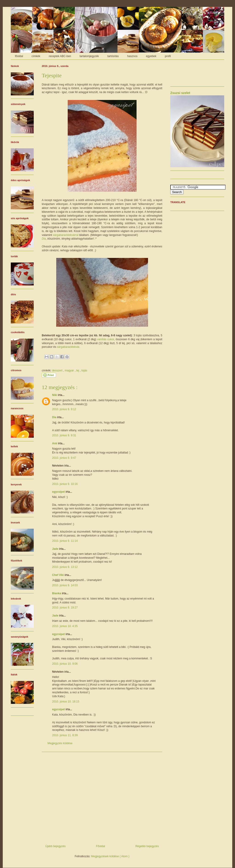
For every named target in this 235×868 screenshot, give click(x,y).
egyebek (151, 56)
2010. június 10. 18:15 (66, 702)
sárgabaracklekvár (68, 347)
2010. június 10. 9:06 (65, 664)
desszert (58, 370)
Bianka (57, 593)
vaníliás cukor (105, 339)
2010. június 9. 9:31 (64, 435)
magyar (70, 370)
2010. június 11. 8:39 (65, 735)
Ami (55, 443)
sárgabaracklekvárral (66, 235)
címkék (36, 56)
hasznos (132, 56)
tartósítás (113, 56)
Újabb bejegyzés (55, 846)
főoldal (19, 56)
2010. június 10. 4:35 (65, 626)
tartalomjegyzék (89, 56)
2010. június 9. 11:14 (65, 541)
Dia (44, 239)
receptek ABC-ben (60, 56)
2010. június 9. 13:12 (65, 567)
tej (78, 370)
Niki (55, 395)
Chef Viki (58, 575)
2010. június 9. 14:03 (65, 585)
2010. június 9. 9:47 (64, 458)
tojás (84, 370)
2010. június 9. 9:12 (64, 409)
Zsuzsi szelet (180, 93)
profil (168, 56)
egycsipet (59, 492)
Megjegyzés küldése (60, 743)
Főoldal (100, 846)
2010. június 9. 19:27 (65, 608)
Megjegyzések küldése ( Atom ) (110, 856)
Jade (56, 549)
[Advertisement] (102, 796)
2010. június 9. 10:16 (65, 484)
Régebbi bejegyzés (147, 846)
